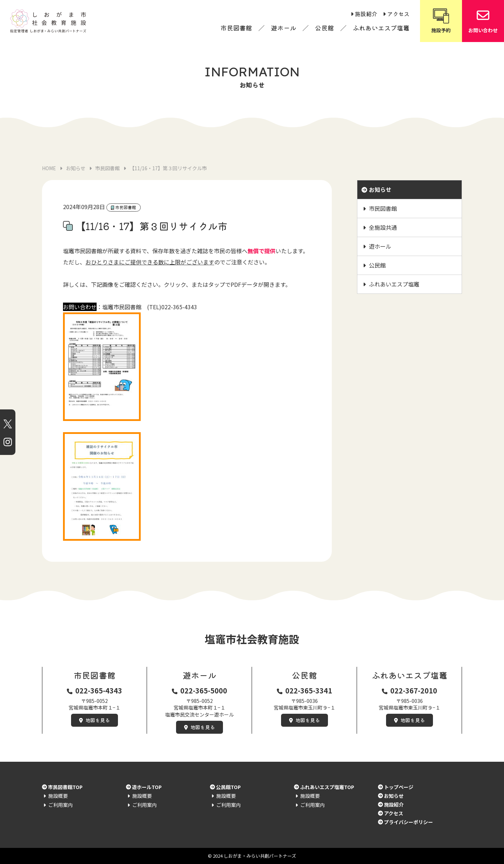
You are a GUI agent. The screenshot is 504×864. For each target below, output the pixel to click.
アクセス (398, 14)
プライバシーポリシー (408, 822)
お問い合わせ (483, 20)
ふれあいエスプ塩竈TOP (327, 787)
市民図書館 (236, 28)
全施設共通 (383, 227)
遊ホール (283, 28)
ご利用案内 (61, 805)
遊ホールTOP (147, 787)
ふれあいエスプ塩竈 (381, 28)
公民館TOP (228, 787)
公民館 (324, 28)
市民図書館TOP (65, 787)
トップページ (399, 787)
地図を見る (98, 720)
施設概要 (58, 796)
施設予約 (441, 20)
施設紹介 (366, 14)
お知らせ (380, 189)
